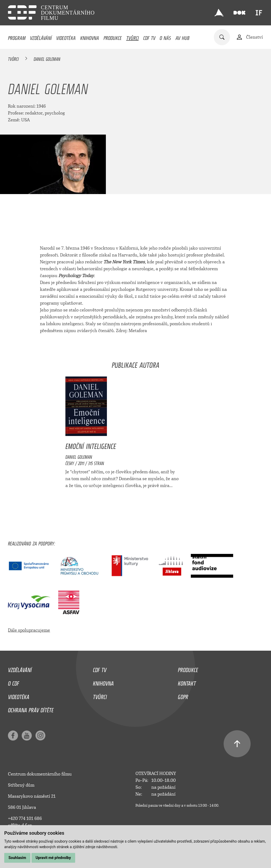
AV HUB (182, 37)
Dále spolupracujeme (29, 630)
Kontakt (187, 682)
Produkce (113, 37)
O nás (165, 37)
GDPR (183, 696)
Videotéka (66, 37)
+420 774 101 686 (25, 818)
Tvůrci (132, 37)
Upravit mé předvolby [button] (53, 858)
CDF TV (149, 37)
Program (17, 37)
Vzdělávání (41, 37)
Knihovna (90, 37)
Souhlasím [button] (17, 858)
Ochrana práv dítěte (31, 709)
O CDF (13, 682)
